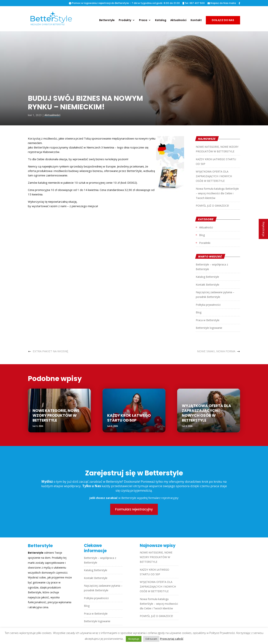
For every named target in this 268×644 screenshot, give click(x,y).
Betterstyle (107, 20)
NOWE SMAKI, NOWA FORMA (216, 351)
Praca (143, 20)
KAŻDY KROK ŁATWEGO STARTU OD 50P (129, 418)
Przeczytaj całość (172, 639)
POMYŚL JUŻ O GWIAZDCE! (212, 206)
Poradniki (205, 243)
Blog (202, 235)
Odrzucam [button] (151, 639)
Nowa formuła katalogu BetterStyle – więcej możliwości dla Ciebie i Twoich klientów (217, 193)
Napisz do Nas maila (222, 3)
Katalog (161, 20)
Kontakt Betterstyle (208, 285)
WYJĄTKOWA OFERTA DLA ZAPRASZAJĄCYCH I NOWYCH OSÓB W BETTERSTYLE (214, 176)
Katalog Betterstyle (207, 277)
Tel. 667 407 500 (194, 3)
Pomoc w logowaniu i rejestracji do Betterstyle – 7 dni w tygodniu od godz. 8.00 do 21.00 (124, 3)
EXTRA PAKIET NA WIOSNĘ (50, 351)
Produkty (125, 20)
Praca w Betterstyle (208, 320)
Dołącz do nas (223, 20)
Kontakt (196, 20)
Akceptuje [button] (134, 639)
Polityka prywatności (208, 305)
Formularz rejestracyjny (134, 509)
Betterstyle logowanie (209, 328)
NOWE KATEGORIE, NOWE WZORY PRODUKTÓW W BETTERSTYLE (56, 415)
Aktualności (178, 20)
